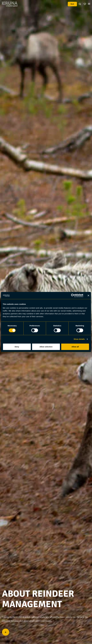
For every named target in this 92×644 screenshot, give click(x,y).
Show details (79, 339)
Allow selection (46, 347)
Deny (17, 347)
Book (72, 4)
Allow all (75, 347)
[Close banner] (88, 295)
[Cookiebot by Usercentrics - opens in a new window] (73, 295)
